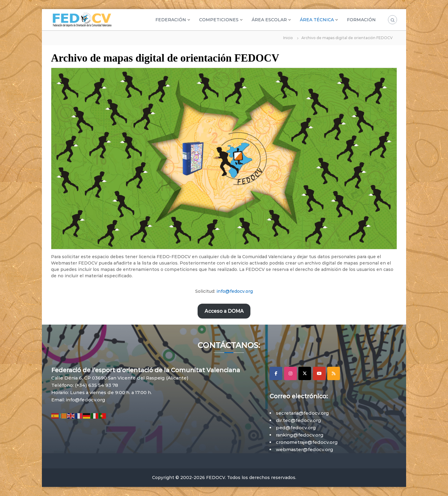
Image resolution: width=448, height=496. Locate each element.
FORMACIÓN (361, 20)
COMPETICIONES (219, 20)
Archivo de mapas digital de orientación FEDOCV (165, 58)
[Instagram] (290, 373)
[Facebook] (276, 373)
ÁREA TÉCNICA (317, 20)
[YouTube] (319, 373)
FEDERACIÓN (171, 20)
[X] (305, 373)
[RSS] (334, 373)
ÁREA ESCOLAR (269, 20)
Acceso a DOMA (224, 311)
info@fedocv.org (235, 291)
